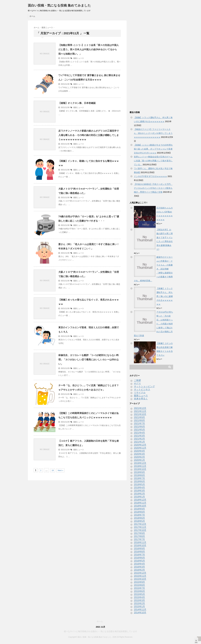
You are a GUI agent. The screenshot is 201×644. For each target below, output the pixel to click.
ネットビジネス (142, 389)
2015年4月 (139, 597)
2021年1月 (139, 442)
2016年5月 (139, 561)
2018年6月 (139, 518)
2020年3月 (139, 454)
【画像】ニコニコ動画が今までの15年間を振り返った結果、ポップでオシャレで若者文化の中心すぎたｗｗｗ (153, 149)
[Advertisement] (151, 64)
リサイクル (140, 393)
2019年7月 (139, 478)
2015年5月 (139, 594)
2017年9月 (139, 533)
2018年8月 (139, 512)
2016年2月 (139, 570)
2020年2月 (139, 457)
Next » (60, 470)
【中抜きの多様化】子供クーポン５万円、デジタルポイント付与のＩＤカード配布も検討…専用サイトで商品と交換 (153, 188)
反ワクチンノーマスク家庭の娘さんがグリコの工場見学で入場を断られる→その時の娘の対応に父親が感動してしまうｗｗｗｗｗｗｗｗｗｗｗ (89, 135)
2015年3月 (139, 600)
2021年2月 (139, 439)
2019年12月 (140, 463)
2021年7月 (139, 423)
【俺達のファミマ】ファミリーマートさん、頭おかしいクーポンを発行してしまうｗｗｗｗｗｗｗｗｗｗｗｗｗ (153, 133)
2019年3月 (139, 491)
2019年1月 (139, 497)
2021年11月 (140, 411)
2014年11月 (140, 610)
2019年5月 (139, 484)
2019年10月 (140, 469)
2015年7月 (139, 588)
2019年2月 (139, 494)
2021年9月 (139, 417)
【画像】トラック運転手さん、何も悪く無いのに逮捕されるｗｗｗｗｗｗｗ (165, 296)
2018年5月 (139, 521)
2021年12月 (140, 408)
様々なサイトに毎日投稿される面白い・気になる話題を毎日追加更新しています (100, 631)
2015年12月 (140, 573)
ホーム (32, 16)
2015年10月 (140, 579)
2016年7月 (139, 555)
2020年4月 (139, 451)
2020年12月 (140, 445)
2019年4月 (139, 488)
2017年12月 (140, 524)
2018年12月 (140, 500)
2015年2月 (139, 603)
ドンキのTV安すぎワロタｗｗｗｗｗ (150, 176)
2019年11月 (140, 466)
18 (53, 470)
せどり (137, 383)
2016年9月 (139, 549)
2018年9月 (139, 509)
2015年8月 (139, 585)
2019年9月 (139, 472)
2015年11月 (140, 576)
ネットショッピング (144, 386)
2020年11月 (140, 448)
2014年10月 (140, 613)
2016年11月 (140, 542)
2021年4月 (139, 433)
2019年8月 (139, 475)
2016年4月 (139, 564)
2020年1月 (139, 460)
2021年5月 (139, 430)
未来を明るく (141, 399)
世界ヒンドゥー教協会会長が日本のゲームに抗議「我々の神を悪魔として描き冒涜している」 (153, 161)
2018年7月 (139, 515)
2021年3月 (139, 436)
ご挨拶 (137, 380)
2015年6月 (139, 591)
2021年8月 (139, 420)
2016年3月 (139, 567)
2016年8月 (139, 552)
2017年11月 (140, 527)
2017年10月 (140, 530)
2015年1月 (139, 606)
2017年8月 (139, 536)
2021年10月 (140, 414)
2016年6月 (139, 558)
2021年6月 (139, 427)
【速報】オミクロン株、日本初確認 (77, 103)
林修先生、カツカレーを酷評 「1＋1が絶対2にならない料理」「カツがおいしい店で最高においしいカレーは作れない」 (89, 360)
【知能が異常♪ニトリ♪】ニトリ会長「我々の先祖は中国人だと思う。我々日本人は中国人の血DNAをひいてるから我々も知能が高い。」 (89, 49)
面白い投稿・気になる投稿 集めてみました (59, 5)
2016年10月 (140, 545)
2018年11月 (140, 503)
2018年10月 (140, 506)
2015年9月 (139, 582)
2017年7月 (139, 539)
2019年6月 (139, 481)
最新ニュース (79, 58)
